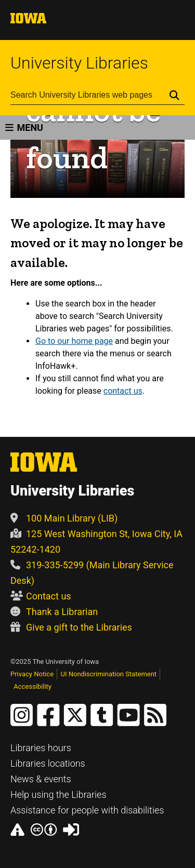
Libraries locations (48, 763)
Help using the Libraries (58, 794)
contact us (123, 391)
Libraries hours (41, 748)
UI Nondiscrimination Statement (109, 674)
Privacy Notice (32, 674)
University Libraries (79, 63)
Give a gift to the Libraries (71, 627)
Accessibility (32, 686)
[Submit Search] (174, 95)
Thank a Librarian (54, 612)
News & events (41, 779)
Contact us (41, 596)
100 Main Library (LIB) (64, 518)
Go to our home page (74, 341)
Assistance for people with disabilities (87, 810)
